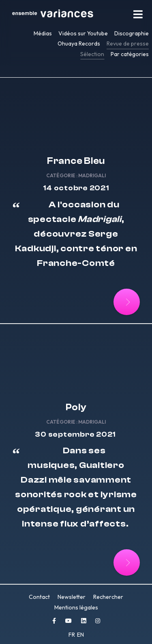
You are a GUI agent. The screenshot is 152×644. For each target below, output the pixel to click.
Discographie (132, 33)
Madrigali (92, 175)
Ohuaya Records (79, 44)
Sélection (92, 54)
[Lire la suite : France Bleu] (127, 302)
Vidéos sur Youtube (83, 33)
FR (72, 635)
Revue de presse (128, 44)
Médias (43, 33)
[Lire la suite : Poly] (127, 562)
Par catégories (130, 54)
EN (80, 635)
